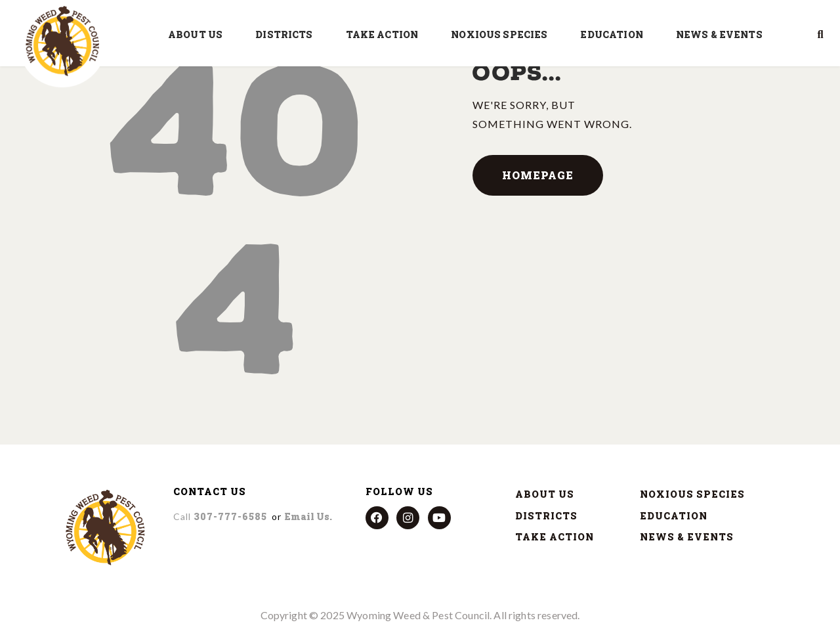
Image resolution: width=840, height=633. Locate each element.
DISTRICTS (287, 35)
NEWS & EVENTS (723, 35)
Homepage (538, 175)
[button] (820, 35)
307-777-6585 (220, 517)
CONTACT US (210, 491)
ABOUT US (199, 35)
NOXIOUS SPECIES (502, 35)
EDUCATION (615, 35)
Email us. (308, 517)
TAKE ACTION (386, 35)
